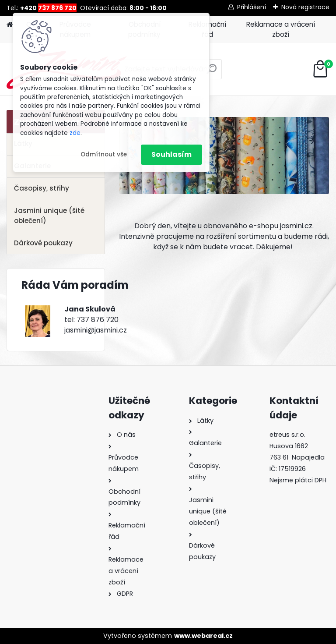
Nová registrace (305, 7)
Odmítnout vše (104, 154)
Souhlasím (171, 154)
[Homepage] (10, 25)
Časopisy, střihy (42, 188)
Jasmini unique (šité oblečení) (49, 216)
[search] (212, 73)
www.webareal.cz (203, 636)
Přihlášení (252, 7)
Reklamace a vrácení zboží (281, 29)
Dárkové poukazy (43, 243)
